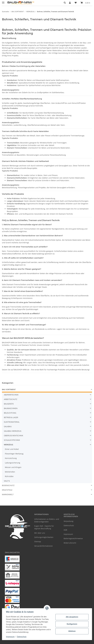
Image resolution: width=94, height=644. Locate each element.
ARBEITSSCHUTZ (11, 399)
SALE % (7, 481)
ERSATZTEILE (7, 490)
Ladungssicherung (12, 463)
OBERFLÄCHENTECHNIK (14, 436)
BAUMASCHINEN (11, 408)
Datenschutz (22, 637)
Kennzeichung (11, 458)
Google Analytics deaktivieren (28, 641)
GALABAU (8, 426)
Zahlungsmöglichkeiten (44, 537)
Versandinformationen (44, 546)
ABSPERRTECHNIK (11, 395)
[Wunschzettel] (76, 3)
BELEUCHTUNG (10, 413)
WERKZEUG (9, 445)
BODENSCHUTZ (8, 485)
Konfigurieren (72, 624)
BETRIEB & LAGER (11, 417)
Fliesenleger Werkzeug (14, 454)
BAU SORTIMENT (9, 389)
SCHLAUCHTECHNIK (12, 440)
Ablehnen (72, 631)
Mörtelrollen (10, 472)
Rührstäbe (9, 476)
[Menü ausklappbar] (3, 2)
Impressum (10, 637)
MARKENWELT (8, 494)
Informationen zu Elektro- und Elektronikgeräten (47, 520)
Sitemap (38, 542)
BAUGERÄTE (9, 404)
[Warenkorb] (85, 3)
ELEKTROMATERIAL (12, 422)
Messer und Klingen (13, 467)
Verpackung (68, 521)
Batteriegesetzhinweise (73, 538)
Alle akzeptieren (72, 617)
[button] (65, 3)
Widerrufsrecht (70, 543)
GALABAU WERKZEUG (13, 431)
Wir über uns (40, 533)
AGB (65, 530)
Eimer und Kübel (12, 449)
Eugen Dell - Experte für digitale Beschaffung (44, 527)
